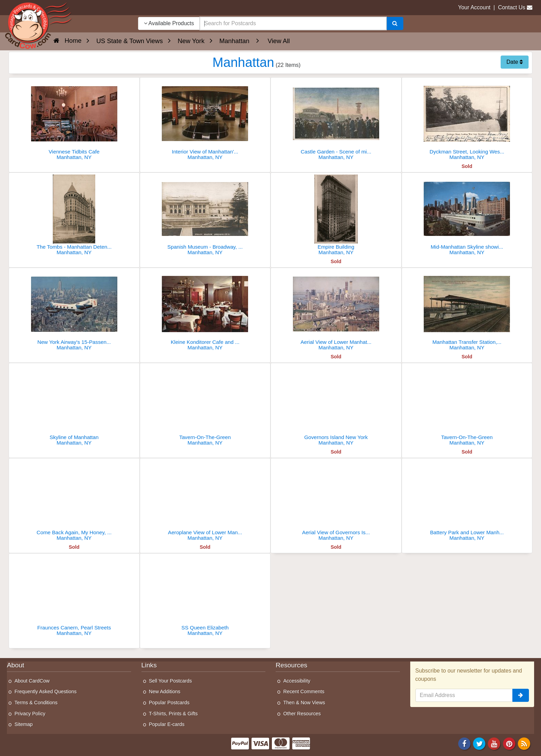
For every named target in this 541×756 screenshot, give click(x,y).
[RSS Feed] (524, 743)
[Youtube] (494, 743)
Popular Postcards (169, 703)
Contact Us (512, 7)
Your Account (474, 7)
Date (515, 62)
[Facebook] (464, 743)
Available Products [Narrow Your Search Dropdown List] (169, 23)
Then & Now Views (304, 703)
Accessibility (297, 681)
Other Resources (302, 714)
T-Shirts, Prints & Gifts (174, 714)
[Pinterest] (509, 743)
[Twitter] (479, 743)
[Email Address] (464, 695)
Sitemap (24, 724)
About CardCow (32, 681)
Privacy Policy (30, 714)
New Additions (165, 692)
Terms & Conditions (36, 703)
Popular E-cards (167, 724)
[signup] (521, 695)
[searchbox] (293, 23)
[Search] (395, 23)
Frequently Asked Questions (46, 692)
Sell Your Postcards (171, 681)
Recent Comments (304, 692)
